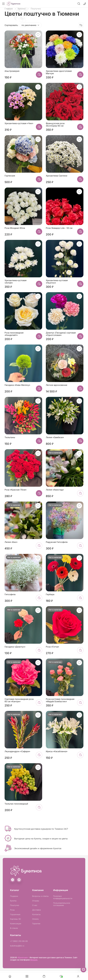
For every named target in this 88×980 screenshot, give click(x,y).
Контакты (36, 914)
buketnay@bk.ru (17, 946)
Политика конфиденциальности (63, 897)
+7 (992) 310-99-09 (19, 941)
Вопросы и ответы (40, 896)
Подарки (14, 896)
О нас (35, 905)
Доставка (36, 910)
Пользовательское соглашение (62, 904)
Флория (34, 960)
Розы (12, 910)
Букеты (13, 901)
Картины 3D (15, 919)
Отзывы (36, 901)
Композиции (16, 924)
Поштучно (15, 905)
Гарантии (36, 924)
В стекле (14, 928)
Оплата (35, 919)
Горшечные (15, 914)
